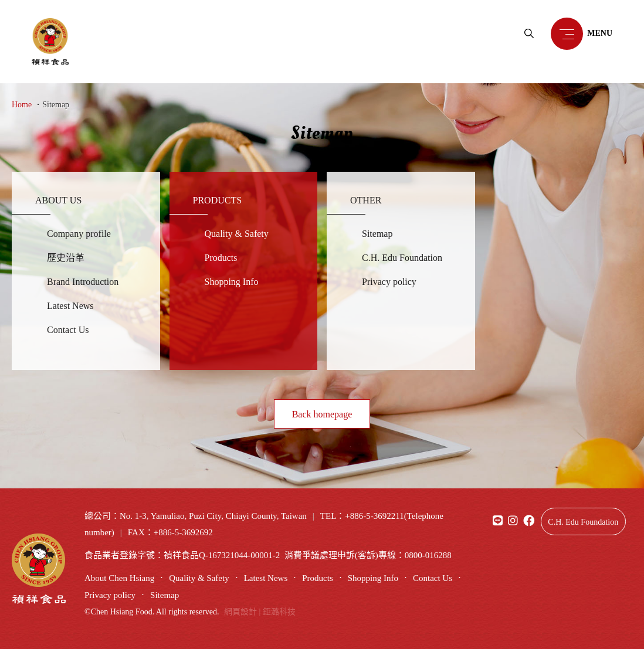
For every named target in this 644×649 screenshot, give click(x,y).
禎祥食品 (50, 42)
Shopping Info (232, 282)
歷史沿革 (66, 258)
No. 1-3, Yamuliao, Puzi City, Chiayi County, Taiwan (213, 516)
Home (22, 105)
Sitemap (56, 105)
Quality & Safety (237, 234)
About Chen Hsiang (119, 578)
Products (221, 258)
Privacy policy (389, 282)
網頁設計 (240, 612)
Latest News (70, 306)
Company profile (79, 234)
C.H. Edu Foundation (402, 258)
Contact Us (68, 330)
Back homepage (322, 414)
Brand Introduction (83, 282)
